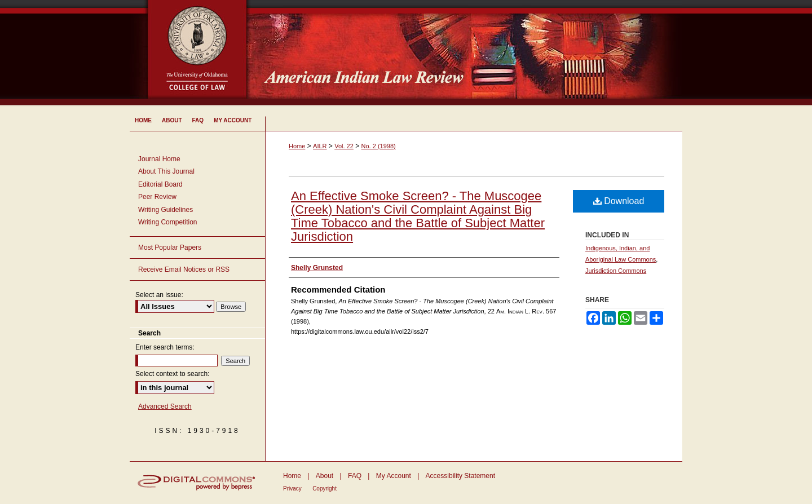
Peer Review (157, 197)
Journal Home (159, 159)
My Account (394, 476)
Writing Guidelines (166, 210)
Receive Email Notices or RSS (184, 269)
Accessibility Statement (460, 476)
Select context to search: (172, 374)
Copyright (325, 488)
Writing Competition (167, 222)
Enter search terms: (165, 347)
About (325, 476)
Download (619, 201)
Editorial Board (160, 184)
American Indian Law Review (474, 54)
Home (297, 146)
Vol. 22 (344, 146)
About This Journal (166, 171)
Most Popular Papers (170, 247)
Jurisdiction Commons (616, 271)
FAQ (355, 476)
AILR (320, 146)
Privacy (292, 488)
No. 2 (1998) (379, 146)
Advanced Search (165, 406)
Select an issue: (159, 295)
